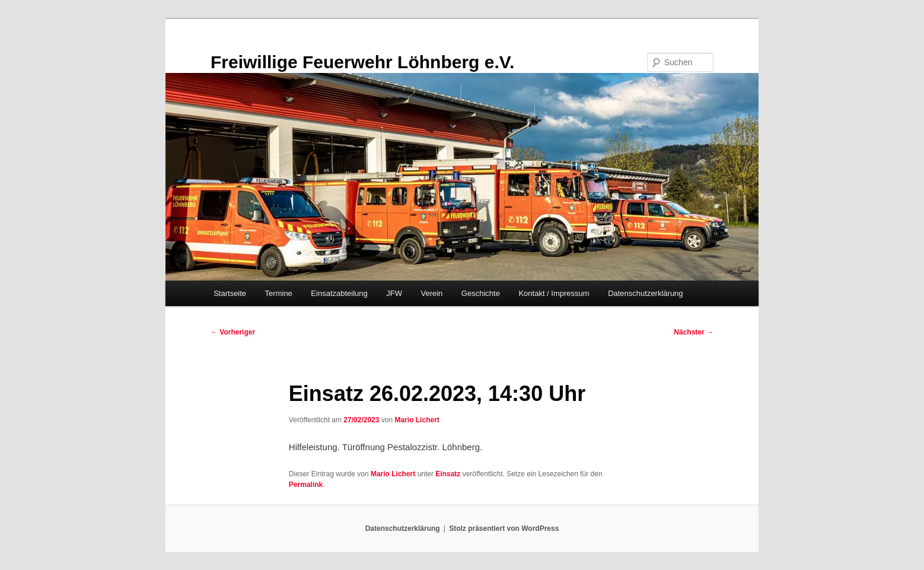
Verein (431, 293)
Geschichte (481, 293)
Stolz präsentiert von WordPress (504, 528)
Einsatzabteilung (339, 293)
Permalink (306, 485)
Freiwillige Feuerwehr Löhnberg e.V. (362, 62)
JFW (394, 293)
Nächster (694, 332)
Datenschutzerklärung (645, 293)
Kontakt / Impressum (554, 293)
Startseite (230, 293)
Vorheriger (233, 332)
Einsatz (448, 474)
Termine (279, 293)
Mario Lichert (417, 420)
